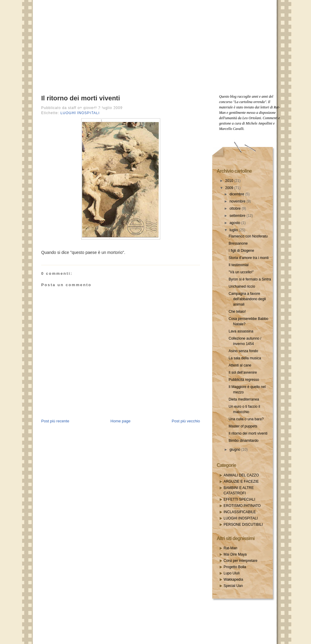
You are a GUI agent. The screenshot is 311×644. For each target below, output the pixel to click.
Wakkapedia (233, 579)
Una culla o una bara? (246, 419)
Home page (120, 421)
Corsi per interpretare (240, 561)
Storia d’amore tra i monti (249, 258)
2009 (230, 188)
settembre (238, 216)
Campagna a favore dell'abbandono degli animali (247, 299)
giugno (235, 450)
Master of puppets (243, 426)
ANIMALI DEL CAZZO (241, 475)
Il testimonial (239, 265)
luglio (234, 230)
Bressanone (238, 243)
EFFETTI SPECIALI (239, 499)
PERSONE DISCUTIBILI (243, 525)
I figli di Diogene (241, 251)
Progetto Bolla (235, 567)
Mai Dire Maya (235, 554)
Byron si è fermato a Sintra (250, 279)
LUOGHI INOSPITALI (241, 518)
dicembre (237, 194)
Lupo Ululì (232, 573)
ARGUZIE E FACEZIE (241, 482)
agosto (235, 223)
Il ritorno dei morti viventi (81, 98)
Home (65, 110)
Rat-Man (230, 548)
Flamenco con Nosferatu (248, 236)
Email (118, 110)
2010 (230, 181)
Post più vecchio (186, 421)
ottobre (236, 208)
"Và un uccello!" (241, 272)
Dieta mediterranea (244, 399)
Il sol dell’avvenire (243, 372)
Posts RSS (91, 110)
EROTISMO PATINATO (242, 506)
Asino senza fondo (243, 351)
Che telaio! (237, 312)
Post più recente (55, 421)
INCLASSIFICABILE (240, 512)
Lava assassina (241, 331)
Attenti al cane (240, 365)
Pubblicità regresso (244, 380)
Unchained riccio (242, 286)
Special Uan (233, 586)
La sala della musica (245, 358)
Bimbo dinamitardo (244, 441)
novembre (238, 201)
